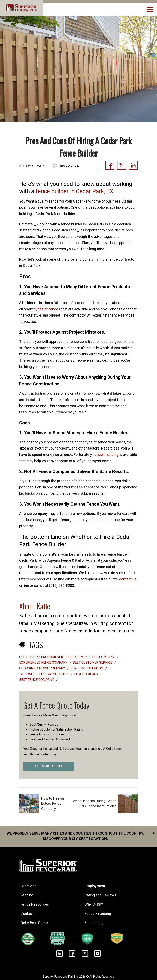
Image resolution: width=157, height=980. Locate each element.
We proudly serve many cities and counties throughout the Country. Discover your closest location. (81, 836)
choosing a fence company (43, 668)
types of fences (47, 309)
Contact (27, 913)
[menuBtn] (151, 9)
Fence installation (87, 668)
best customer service (93, 663)
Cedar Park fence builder (41, 657)
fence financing (106, 455)
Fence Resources (35, 904)
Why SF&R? (94, 904)
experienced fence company (44, 663)
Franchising (94, 923)
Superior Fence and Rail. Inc (60, 977)
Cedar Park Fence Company (92, 657)
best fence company (37, 680)
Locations (28, 886)
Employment (95, 886)
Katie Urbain (35, 166)
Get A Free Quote (34, 923)
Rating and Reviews (100, 895)
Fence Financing (98, 913)
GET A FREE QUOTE (49, 766)
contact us (128, 579)
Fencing (27, 895)
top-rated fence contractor (44, 674)
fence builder (86, 674)
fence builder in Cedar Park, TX (75, 191)
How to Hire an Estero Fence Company (53, 803)
